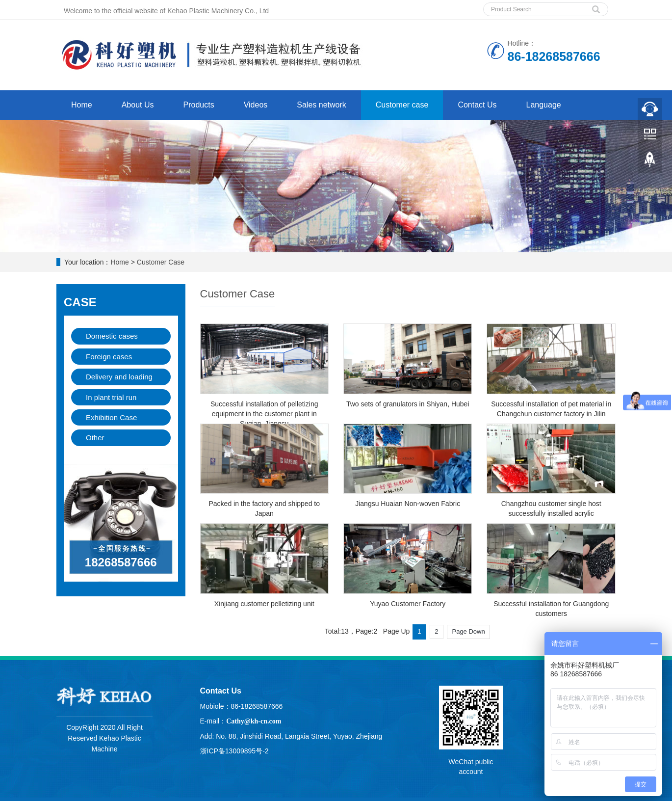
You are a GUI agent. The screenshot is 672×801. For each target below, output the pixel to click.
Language (544, 105)
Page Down (468, 631)
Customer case (402, 105)
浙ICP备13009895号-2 (234, 751)
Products (199, 105)
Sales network (322, 105)
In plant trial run (111, 397)
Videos (256, 105)
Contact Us (477, 105)
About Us (138, 105)
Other (95, 438)
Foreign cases (109, 357)
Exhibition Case (111, 417)
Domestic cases (112, 336)
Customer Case (161, 262)
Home (82, 105)
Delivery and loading (119, 377)
